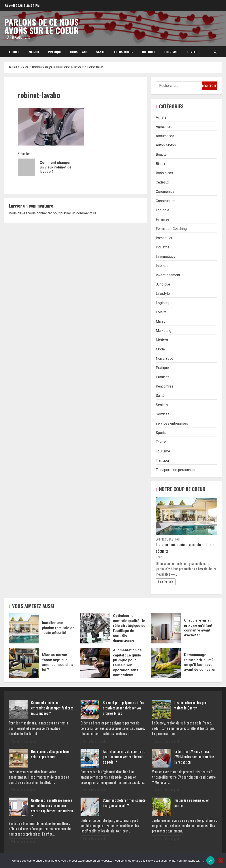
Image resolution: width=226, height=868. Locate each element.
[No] (220, 860)
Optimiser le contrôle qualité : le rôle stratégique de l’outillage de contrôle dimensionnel (95, 628)
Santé (101, 52)
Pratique (55, 52)
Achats (161, 117)
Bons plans (79, 52)
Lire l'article (166, 582)
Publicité (163, 377)
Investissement (168, 275)
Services (163, 414)
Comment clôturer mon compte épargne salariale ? (124, 803)
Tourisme (171, 52)
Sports (161, 433)
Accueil (14, 52)
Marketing (164, 331)
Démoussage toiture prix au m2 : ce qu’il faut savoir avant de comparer (166, 663)
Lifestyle (163, 294)
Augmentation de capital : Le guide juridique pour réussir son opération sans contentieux (95, 663)
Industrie (163, 247)
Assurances (165, 136)
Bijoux (160, 164)
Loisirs (161, 312)
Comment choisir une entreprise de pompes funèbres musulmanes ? (52, 708)
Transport (163, 460)
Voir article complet (24, 741)
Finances (163, 219)
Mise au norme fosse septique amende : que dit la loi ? (24, 663)
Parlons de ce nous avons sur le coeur (42, 26)
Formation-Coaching (171, 229)
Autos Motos (123, 52)
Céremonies (165, 192)
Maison (34, 52)
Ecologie (163, 210)
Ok (210, 861)
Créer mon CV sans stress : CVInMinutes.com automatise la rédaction (194, 757)
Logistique (164, 303)
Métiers (162, 340)
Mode (160, 349)
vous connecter (40, 213)
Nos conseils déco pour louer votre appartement (51, 754)
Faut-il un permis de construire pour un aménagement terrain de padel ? (124, 757)
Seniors (162, 405)
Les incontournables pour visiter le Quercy (191, 705)
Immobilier (164, 238)
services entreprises (172, 423)
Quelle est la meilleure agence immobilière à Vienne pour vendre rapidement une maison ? (52, 808)
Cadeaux (162, 182)
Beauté (161, 154)
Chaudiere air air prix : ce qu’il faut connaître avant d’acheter (166, 628)
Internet (149, 52)
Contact (193, 52)
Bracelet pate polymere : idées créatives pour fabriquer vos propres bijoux (123, 708)
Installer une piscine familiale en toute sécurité (185, 548)
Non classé (165, 358)
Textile (161, 442)
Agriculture (164, 127)
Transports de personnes (175, 470)
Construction (166, 201)
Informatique (166, 256)
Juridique (163, 284)
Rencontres (165, 386)
